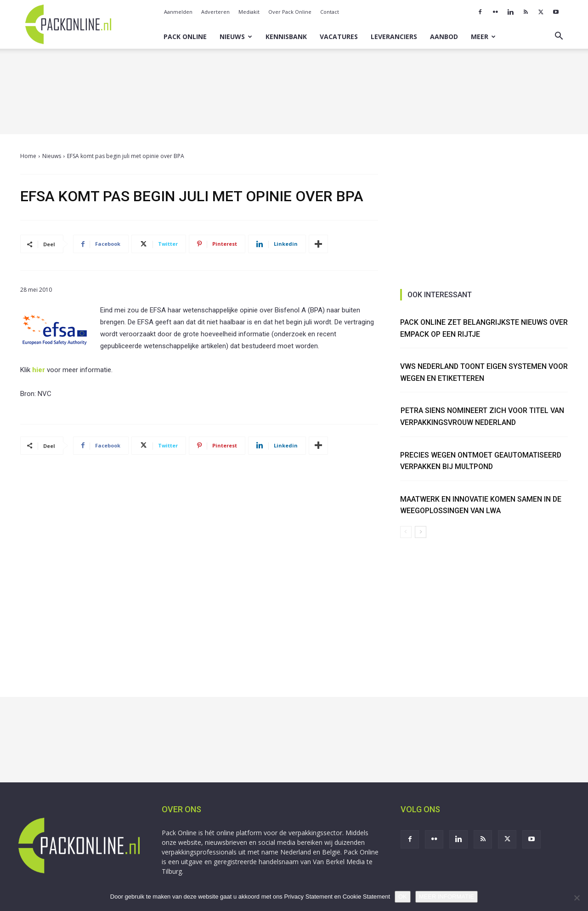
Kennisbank (286, 37)
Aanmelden (178, 12)
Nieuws (236, 37)
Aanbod (444, 37)
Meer (483, 37)
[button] (559, 37)
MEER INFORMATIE (447, 897)
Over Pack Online (290, 12)
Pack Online (185, 37)
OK (403, 897)
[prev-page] (406, 532)
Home (28, 156)
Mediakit (249, 12)
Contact (330, 12)
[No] (577, 898)
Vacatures (339, 37)
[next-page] (421, 532)
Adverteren (215, 12)
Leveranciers (394, 37)
